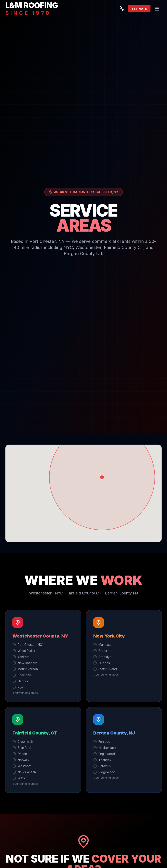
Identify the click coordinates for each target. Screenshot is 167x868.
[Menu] (157, 9)
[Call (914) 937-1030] (122, 9)
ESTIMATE (139, 9)
